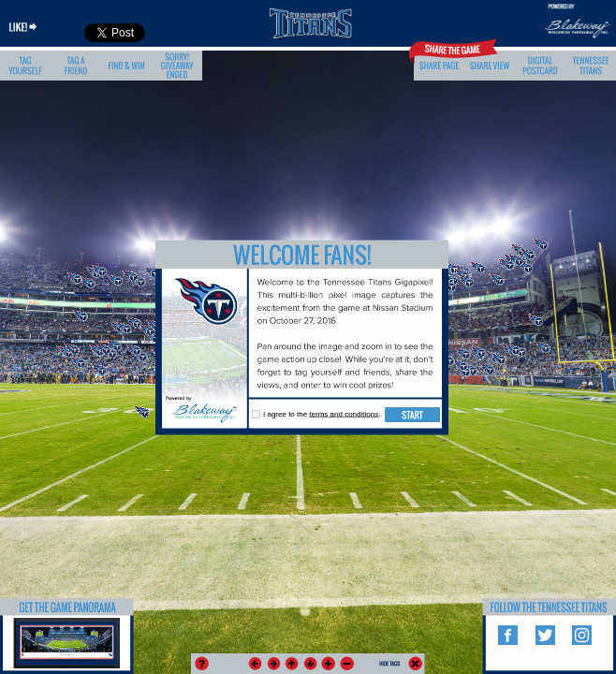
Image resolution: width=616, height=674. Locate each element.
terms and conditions (344, 414)
